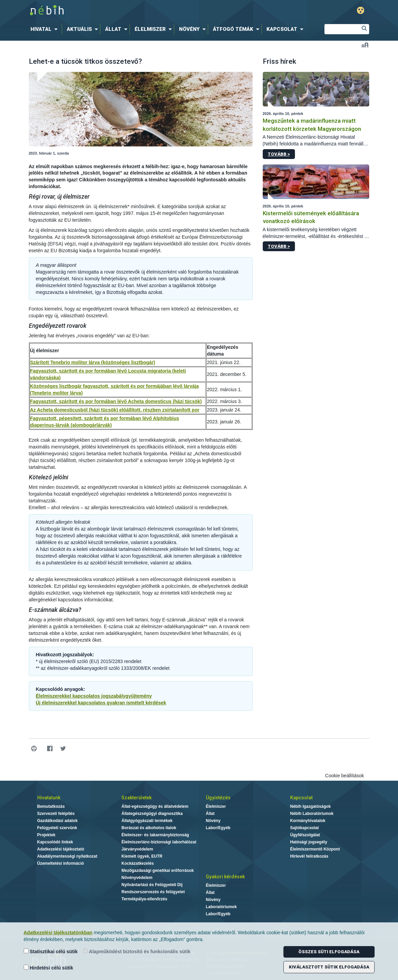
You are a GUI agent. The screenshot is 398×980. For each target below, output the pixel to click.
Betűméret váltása (365, 45)
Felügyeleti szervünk (57, 828)
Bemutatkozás (51, 806)
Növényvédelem (137, 878)
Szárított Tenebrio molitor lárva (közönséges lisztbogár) (93, 362)
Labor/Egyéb (218, 828)
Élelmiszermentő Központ (315, 849)
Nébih (127, 11)
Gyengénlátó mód (361, 10)
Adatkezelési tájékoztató (61, 849)
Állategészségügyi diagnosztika (152, 814)
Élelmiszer (216, 806)
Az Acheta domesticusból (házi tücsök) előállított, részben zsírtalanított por (115, 410)
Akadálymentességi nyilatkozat (67, 856)
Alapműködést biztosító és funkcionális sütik (137, 951)
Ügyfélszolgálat (305, 835)
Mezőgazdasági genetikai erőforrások (157, 871)
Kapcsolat (301, 798)
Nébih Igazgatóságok (311, 806)
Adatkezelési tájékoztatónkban (58, 933)
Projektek (46, 835)
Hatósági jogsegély (309, 842)
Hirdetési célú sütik (48, 968)
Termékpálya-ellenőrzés (144, 899)
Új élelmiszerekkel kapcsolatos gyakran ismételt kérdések (101, 703)
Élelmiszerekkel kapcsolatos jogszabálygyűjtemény (94, 696)
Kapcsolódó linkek (55, 842)
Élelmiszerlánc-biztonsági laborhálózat (159, 842)
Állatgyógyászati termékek (147, 821)
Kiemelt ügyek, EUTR (142, 856)
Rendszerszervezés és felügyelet (153, 892)
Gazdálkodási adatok (57, 821)
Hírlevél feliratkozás (309, 856)
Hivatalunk (49, 798)
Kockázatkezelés (137, 863)
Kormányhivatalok (308, 821)
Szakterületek (136, 798)
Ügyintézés (218, 798)
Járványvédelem (137, 849)
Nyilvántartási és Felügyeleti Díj (152, 885)
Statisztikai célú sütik (51, 951)
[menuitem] (45, 29)
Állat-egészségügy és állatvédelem (155, 806)
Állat (210, 814)
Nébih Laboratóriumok (312, 814)
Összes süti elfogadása (329, 952)
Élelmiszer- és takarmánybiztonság (155, 835)
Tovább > (279, 154)
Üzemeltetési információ (61, 863)
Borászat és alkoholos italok (149, 828)
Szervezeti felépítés (56, 814)
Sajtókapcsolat (305, 828)
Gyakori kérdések (225, 877)
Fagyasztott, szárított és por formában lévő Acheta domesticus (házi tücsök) (116, 401)
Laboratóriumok (221, 907)
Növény (213, 821)
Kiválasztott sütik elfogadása (329, 967)
